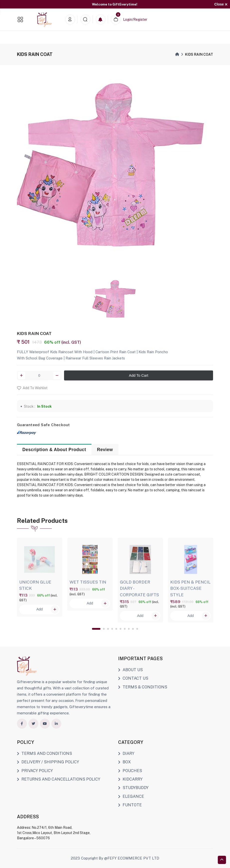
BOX (124, 762)
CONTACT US (133, 678)
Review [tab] (105, 450)
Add (48, 613)
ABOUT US (130, 670)
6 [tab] (120, 629)
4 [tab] (112, 629)
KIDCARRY (130, 779)
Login (128, 19)
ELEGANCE (131, 796)
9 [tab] (133, 629)
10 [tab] (137, 629)
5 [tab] (116, 629)
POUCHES (130, 771)
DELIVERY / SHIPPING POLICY (48, 762)
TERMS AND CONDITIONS (44, 753)
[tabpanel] (40, 577)
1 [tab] (96, 629)
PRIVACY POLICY (35, 771)
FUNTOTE (130, 805)
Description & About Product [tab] (54, 450)
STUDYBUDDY (133, 788)
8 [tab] (129, 629)
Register (140, 19)
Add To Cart (139, 379)
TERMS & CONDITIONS (143, 687)
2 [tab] (104, 629)
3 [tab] (108, 629)
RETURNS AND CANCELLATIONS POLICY (59, 779)
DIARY (126, 753)
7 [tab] (125, 629)
